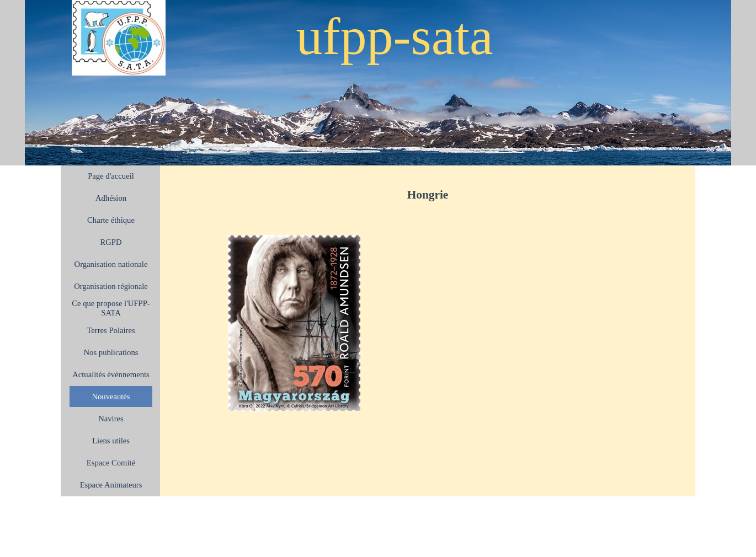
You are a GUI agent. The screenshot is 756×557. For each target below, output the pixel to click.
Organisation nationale (111, 264)
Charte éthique (111, 220)
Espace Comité (111, 463)
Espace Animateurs (111, 485)
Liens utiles (111, 441)
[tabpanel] (428, 195)
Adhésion (111, 198)
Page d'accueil (111, 176)
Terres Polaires (111, 330)
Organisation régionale (111, 286)
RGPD (111, 242)
